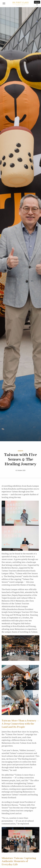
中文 (37, 5)
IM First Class (20, 4)
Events (20, 451)
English (37, 2)
